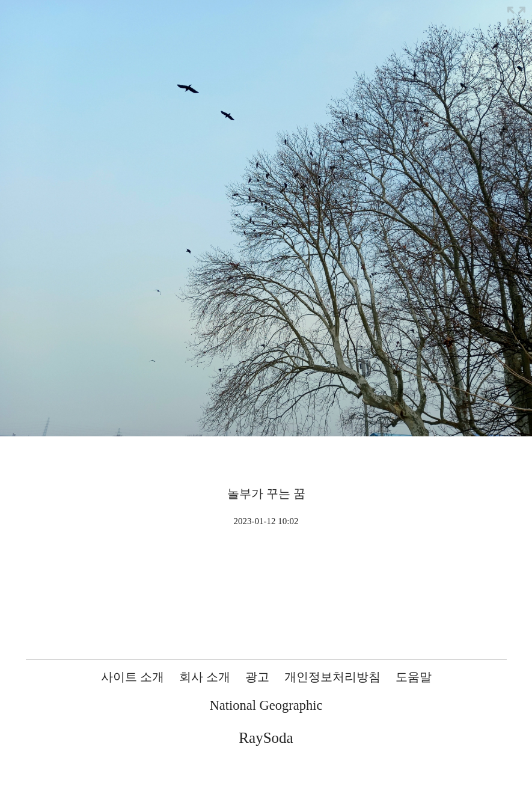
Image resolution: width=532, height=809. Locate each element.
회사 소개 (205, 677)
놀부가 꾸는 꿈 (266, 493)
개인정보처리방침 (332, 677)
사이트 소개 (133, 677)
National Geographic (266, 705)
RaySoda (266, 738)
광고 (257, 677)
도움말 (414, 677)
